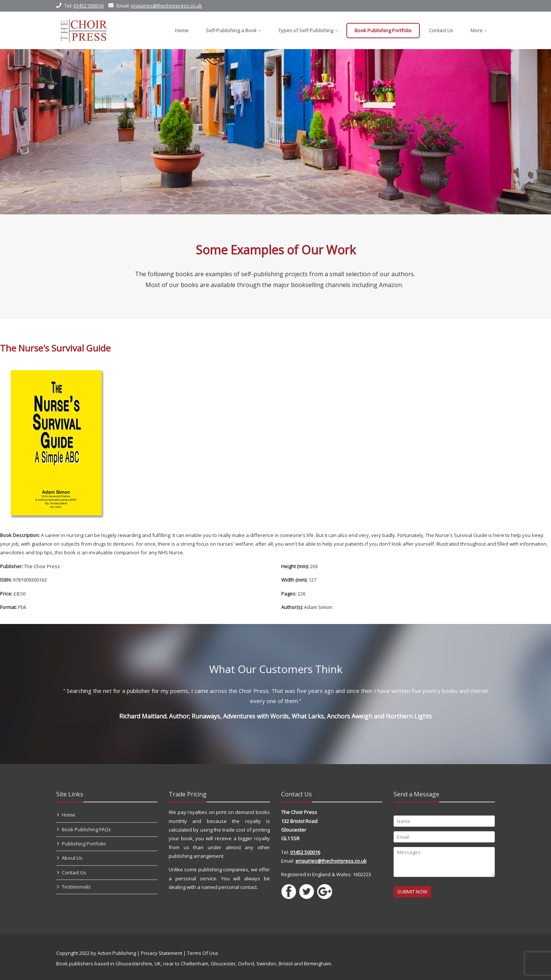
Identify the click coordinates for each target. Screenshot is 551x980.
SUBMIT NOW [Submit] (412, 892)
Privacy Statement (162, 953)
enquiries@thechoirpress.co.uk (166, 6)
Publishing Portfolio (84, 844)
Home (69, 815)
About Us (72, 858)
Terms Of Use (203, 953)
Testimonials (76, 887)
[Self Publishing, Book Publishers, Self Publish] (84, 30)
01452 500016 (88, 6)
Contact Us (74, 872)
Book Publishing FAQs (86, 829)
